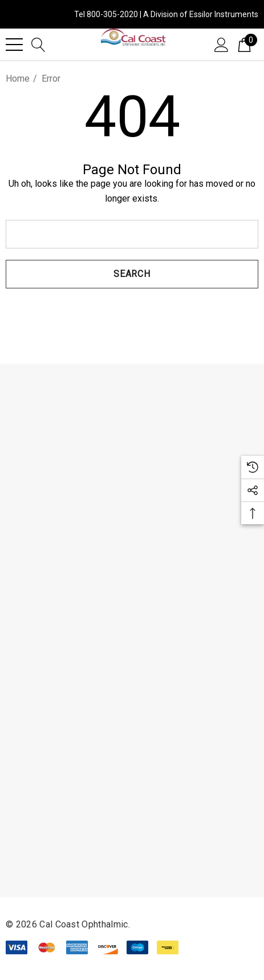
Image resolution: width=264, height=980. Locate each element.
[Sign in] (222, 44)
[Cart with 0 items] (244, 44)
